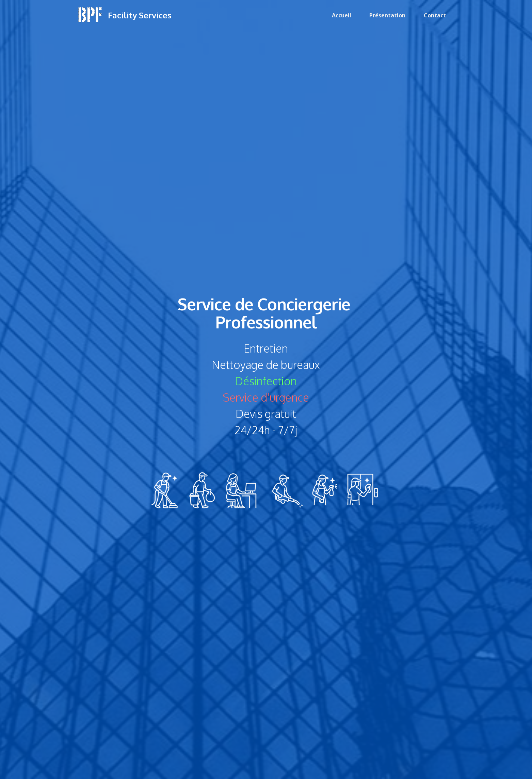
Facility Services (140, 15)
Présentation (387, 15)
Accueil (342, 15)
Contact (435, 15)
